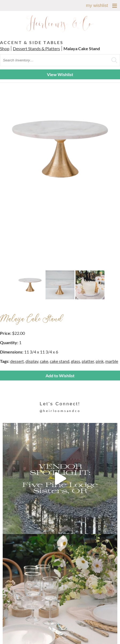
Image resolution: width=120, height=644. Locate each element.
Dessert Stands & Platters (36, 48)
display (32, 361)
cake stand (60, 361)
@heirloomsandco (60, 411)
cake (44, 361)
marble (112, 361)
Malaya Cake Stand (82, 48)
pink (100, 361)
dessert (17, 361)
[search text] (60, 60)
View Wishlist (60, 74)
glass (76, 361)
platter (88, 361)
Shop (5, 48)
